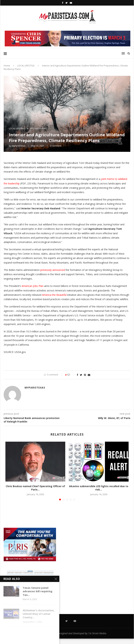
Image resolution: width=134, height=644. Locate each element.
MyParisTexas (19, 146)
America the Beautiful (54, 295)
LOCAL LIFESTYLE (26, 66)
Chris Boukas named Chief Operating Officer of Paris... (35, 488)
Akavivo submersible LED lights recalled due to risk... (99, 488)
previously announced (53, 270)
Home (7, 66)
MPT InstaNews (38, 129)
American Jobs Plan (33, 286)
